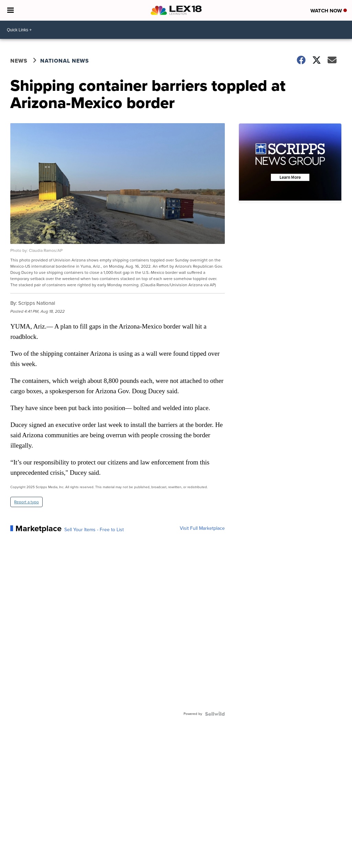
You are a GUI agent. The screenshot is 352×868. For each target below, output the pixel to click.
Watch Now (329, 11)
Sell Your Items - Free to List (94, 530)
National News (65, 61)
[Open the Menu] (10, 10)
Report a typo (26, 502)
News (19, 61)
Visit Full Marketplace (202, 528)
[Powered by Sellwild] (215, 714)
